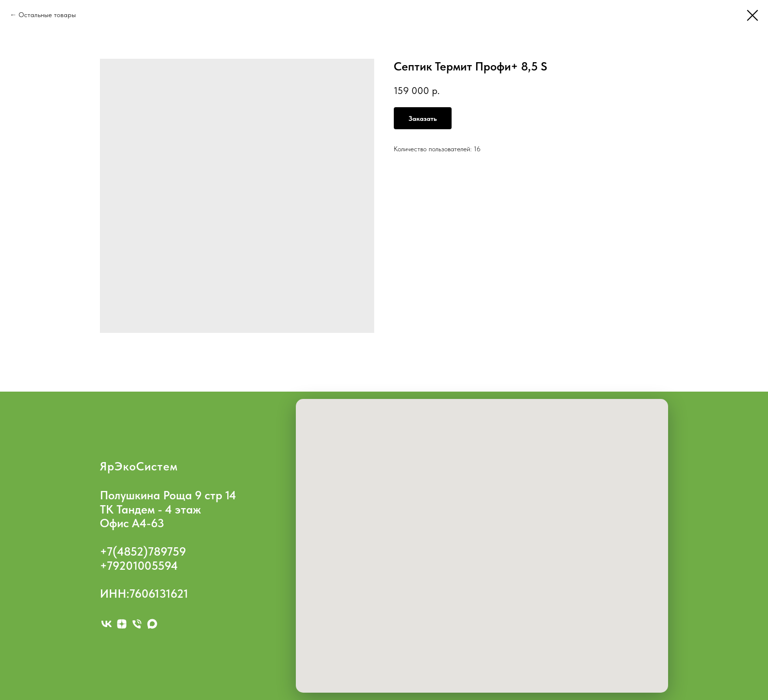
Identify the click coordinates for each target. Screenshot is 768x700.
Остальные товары (47, 15)
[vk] (107, 624)
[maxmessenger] (152, 624)
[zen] (122, 624)
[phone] (137, 624)
